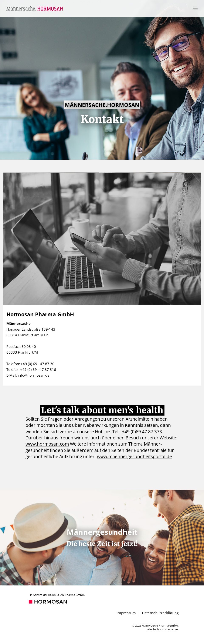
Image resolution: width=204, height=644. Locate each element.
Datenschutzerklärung (160, 613)
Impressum (126, 613)
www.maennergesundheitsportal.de (134, 456)
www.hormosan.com (47, 444)
